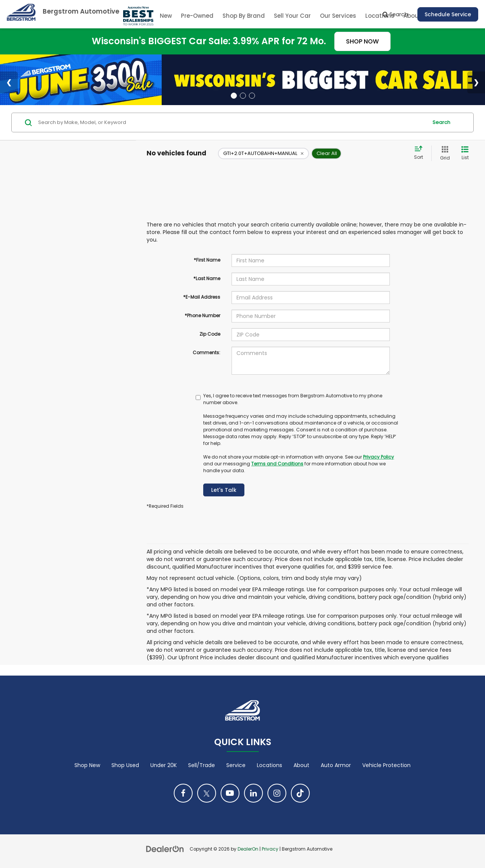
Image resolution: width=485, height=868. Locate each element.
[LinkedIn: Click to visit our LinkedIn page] (253, 793)
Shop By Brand (244, 16)
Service (236, 765)
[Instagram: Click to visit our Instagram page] (277, 793)
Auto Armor (336, 765)
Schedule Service (448, 14)
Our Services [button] (338, 16)
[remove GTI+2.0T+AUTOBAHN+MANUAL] (263, 153)
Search (441, 122)
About (301, 765)
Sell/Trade (202, 765)
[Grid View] (443, 153)
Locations (270, 765)
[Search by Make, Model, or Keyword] (232, 122)
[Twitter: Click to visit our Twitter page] (207, 793)
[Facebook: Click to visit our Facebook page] (183, 793)
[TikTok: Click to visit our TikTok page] (300, 793)
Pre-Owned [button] (197, 16)
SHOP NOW (362, 41)
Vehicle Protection (386, 765)
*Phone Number (202, 315)
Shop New (87, 765)
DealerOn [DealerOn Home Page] (248, 849)
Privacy (270, 849)
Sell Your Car (292, 16)
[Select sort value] (421, 153)
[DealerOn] (165, 849)
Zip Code (210, 334)
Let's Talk (224, 490)
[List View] (465, 153)
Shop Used (125, 765)
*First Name (207, 260)
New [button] (166, 16)
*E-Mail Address (202, 297)
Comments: (206, 353)
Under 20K (164, 765)
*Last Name (207, 278)
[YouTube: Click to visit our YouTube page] (230, 793)
